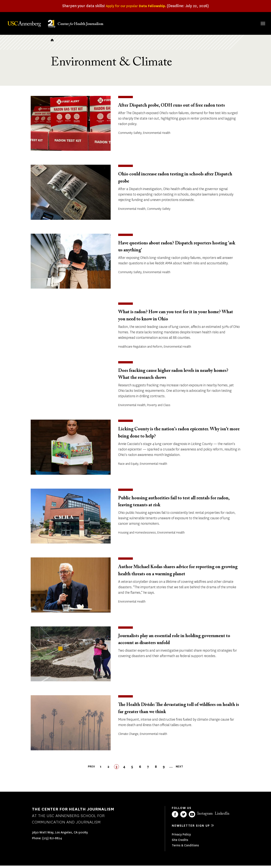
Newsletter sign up (191, 828)
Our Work (197, 23)
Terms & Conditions (185, 848)
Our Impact (222, 23)
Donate (245, 23)
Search (258, 20)
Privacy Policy (181, 837)
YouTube (192, 817)
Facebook (175, 817)
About (149, 23)
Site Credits (180, 842)
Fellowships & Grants (171, 25)
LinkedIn (222, 816)
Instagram (205, 816)
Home (52, 42)
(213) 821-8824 (52, 841)
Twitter (183, 817)
